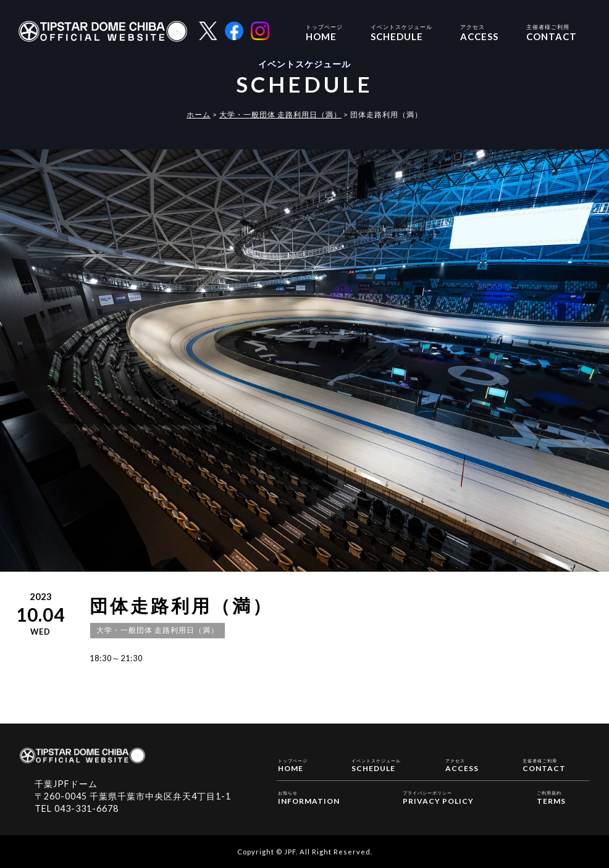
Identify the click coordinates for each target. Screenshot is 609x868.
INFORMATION (309, 797)
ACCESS (479, 31)
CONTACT (552, 31)
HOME (324, 31)
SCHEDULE (401, 31)
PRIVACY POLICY (438, 797)
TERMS (551, 797)
